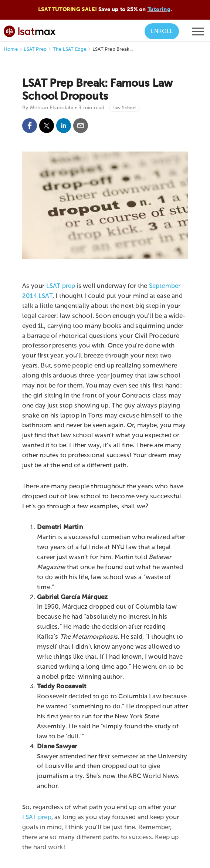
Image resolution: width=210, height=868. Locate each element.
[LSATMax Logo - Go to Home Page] (30, 30)
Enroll (162, 31)
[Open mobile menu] (198, 33)
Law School (124, 108)
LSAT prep (61, 286)
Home (11, 49)
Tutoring (159, 10)
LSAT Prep (35, 49)
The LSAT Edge (70, 49)
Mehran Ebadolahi (52, 108)
